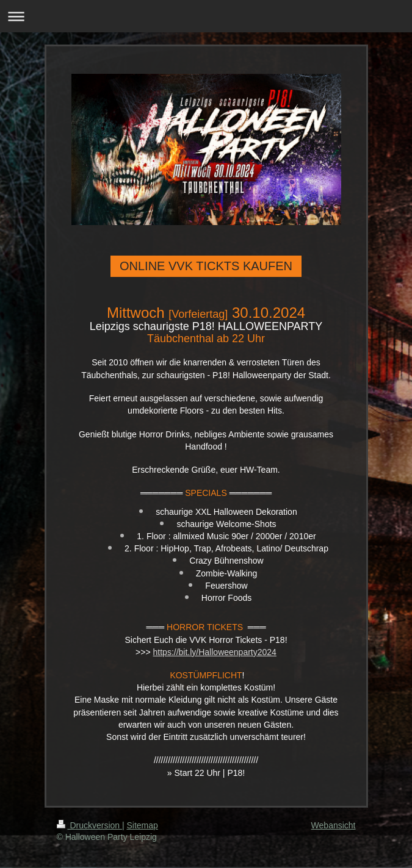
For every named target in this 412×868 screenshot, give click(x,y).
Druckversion (89, 825)
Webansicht (334, 825)
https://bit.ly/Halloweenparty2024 (215, 652)
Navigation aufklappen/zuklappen (206, 16)
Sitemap (143, 825)
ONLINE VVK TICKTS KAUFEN (206, 266)
